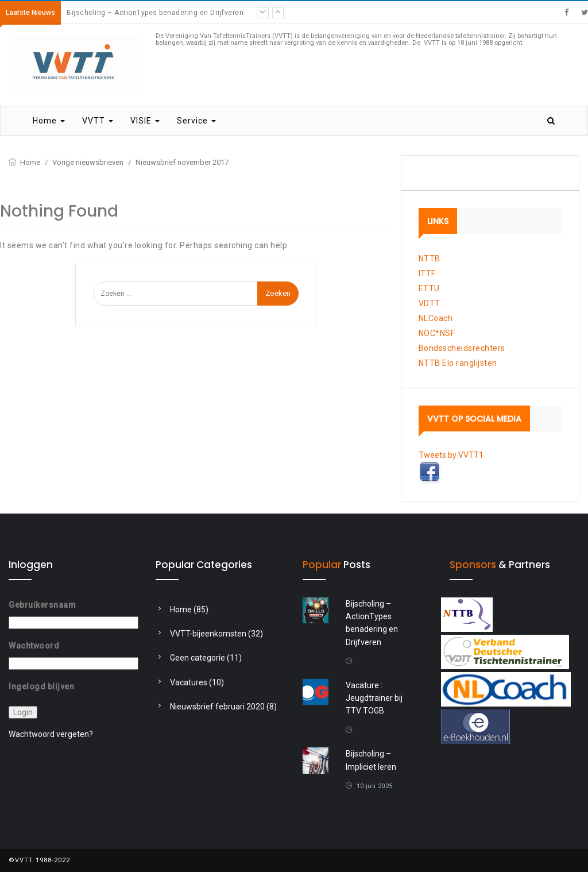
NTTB (430, 258)
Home (49, 121)
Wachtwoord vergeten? (51, 734)
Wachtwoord (34, 646)
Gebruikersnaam (42, 605)
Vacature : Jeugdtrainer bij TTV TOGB (374, 698)
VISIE (145, 121)
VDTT (430, 303)
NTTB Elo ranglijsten (458, 363)
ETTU (429, 288)
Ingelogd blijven (41, 686)
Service (196, 121)
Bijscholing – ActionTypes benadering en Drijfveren (155, 13)
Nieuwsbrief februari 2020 (217, 707)
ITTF (427, 273)
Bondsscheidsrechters (462, 348)
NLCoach (436, 318)
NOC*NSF (437, 333)
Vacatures (189, 682)
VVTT (98, 121)
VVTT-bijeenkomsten (208, 634)
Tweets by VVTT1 (451, 455)
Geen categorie (198, 658)
